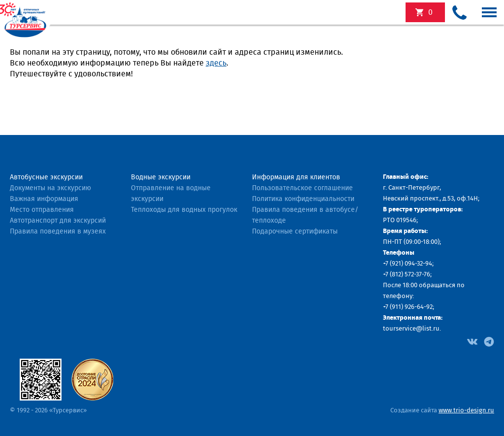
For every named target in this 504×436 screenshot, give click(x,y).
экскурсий (430, 12)
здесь (216, 63)
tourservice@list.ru (411, 329)
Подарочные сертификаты (295, 232)
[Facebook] (472, 341)
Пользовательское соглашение (302, 188)
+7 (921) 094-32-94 (408, 264)
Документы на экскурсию (50, 188)
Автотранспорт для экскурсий (58, 221)
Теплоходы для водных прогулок (184, 210)
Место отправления (42, 210)
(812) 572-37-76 (410, 275)
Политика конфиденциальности (303, 199)
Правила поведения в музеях (58, 232)
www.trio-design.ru (466, 411)
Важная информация (44, 199)
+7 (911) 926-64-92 (408, 307)
